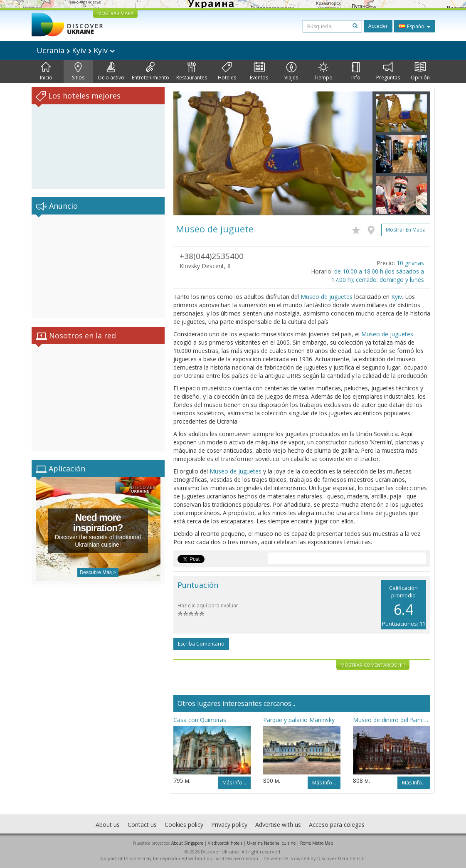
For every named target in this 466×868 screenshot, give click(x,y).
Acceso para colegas (337, 825)
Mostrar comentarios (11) (373, 665)
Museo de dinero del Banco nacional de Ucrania (392, 720)
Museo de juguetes (327, 297)
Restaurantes (192, 72)
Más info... (234, 783)
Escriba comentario (201, 644)
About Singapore (187, 843)
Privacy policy (229, 825)
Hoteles (227, 72)
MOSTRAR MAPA (115, 13)
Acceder (378, 26)
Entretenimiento (150, 72)
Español (414, 26)
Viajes (291, 72)
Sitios (78, 72)
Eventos (259, 72)
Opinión (420, 72)
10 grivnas (410, 263)
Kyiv (397, 297)
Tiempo (323, 72)
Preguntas (388, 72)
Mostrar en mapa (406, 230)
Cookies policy (184, 825)
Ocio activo (111, 72)
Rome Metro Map (317, 843)
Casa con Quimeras (200, 720)
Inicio (46, 72)
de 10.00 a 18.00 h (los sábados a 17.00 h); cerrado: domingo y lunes (378, 275)
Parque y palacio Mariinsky (299, 720)
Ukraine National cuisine (271, 843)
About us (108, 825)
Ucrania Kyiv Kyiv (76, 50)
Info (356, 72)
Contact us (142, 825)
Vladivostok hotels (225, 843)
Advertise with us (278, 825)
